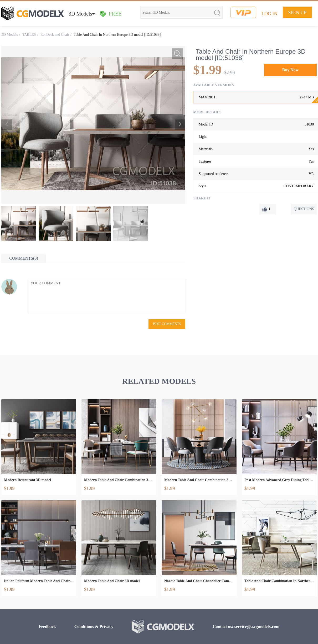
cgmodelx (33, 13)
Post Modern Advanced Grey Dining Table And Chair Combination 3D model (279, 480)
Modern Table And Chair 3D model (112, 581)
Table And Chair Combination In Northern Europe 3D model (279, 581)
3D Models (82, 14)
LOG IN (270, 14)
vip (243, 12)
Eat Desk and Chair (55, 35)
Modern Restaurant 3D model (27, 480)
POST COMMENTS (167, 324)
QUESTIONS (304, 209)
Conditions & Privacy (94, 627)
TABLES (29, 35)
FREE (111, 14)
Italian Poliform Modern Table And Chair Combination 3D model (39, 581)
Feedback (47, 627)
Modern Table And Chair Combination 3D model (119, 480)
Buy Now (291, 70)
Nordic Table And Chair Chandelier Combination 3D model (199, 581)
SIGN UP (298, 13)
